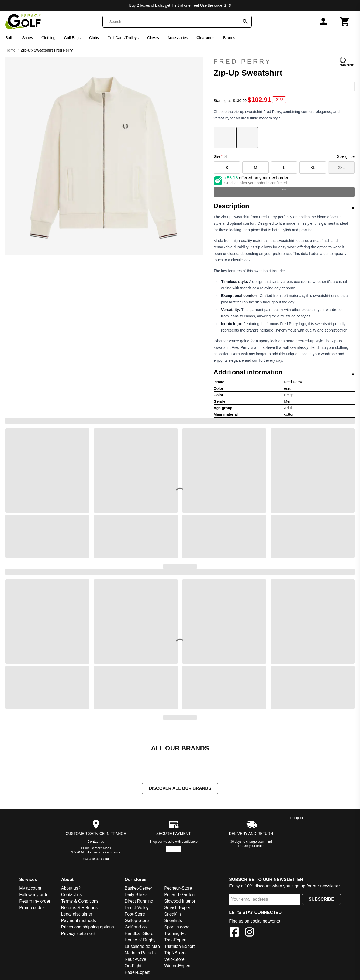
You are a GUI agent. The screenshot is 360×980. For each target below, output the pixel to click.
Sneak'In (172, 914)
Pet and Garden (179, 895)
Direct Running (139, 901)
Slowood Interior (180, 901)
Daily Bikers (136, 895)
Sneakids (173, 921)
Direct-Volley (137, 908)
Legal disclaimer (77, 914)
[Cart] (345, 22)
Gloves (153, 38)
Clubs (94, 38)
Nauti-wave (135, 959)
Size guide (346, 156)
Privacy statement (78, 933)
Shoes (27, 38)
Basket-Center (138, 888)
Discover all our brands (180, 788)
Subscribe (321, 899)
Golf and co (136, 927)
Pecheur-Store (178, 888)
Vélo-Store (174, 959)
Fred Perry (284, 62)
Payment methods (79, 921)
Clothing (48, 38)
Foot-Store (135, 914)
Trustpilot (297, 818)
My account (30, 888)
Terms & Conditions (80, 901)
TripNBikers (175, 953)
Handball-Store (139, 933)
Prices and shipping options (88, 927)
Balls (9, 38)
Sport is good (177, 927)
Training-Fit (175, 933)
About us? (71, 888)
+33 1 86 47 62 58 (96, 859)
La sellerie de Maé (142, 946)
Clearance (205, 38)
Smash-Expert (178, 908)
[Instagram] (250, 933)
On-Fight (133, 966)
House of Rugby (140, 940)
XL (313, 168)
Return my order (35, 901)
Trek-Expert (175, 940)
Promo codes (32, 908)
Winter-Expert (177, 966)
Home (10, 50)
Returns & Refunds (79, 908)
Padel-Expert (137, 972)
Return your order (251, 846)
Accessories (178, 38)
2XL (341, 168)
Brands (229, 38)
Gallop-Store (137, 921)
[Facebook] (234, 933)
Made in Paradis (140, 953)
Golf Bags (72, 38)
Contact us (96, 842)
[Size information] (225, 156)
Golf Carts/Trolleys (123, 38)
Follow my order (34, 895)
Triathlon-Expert (179, 946)
